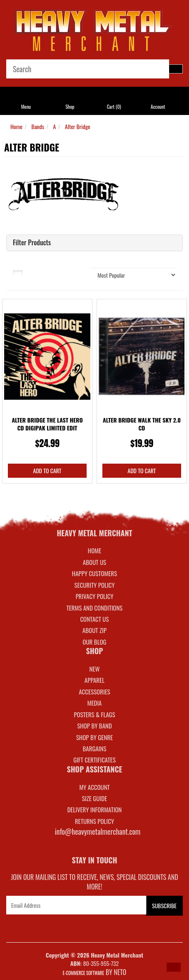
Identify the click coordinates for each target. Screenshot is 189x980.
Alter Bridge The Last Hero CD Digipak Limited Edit (47, 424)
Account (158, 106)
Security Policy (94, 585)
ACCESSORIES (94, 692)
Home (16, 126)
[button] (174, 967)
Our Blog (94, 642)
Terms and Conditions (94, 608)
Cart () (114, 106)
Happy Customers (95, 573)
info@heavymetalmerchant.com (98, 831)
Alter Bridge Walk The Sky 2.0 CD (142, 424)
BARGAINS (94, 748)
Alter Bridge (78, 126)
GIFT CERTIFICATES (94, 760)
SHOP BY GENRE (95, 737)
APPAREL (94, 680)
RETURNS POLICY (94, 821)
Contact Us (94, 619)
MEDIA (94, 703)
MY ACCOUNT (94, 787)
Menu (26, 106)
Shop (70, 106)
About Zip (94, 630)
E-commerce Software (83, 973)
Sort (76, 272)
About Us (94, 562)
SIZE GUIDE (95, 798)
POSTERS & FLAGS (94, 714)
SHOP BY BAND (94, 726)
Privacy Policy (94, 596)
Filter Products (32, 243)
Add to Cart (47, 470)
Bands (38, 126)
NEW (95, 669)
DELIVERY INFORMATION (94, 809)
